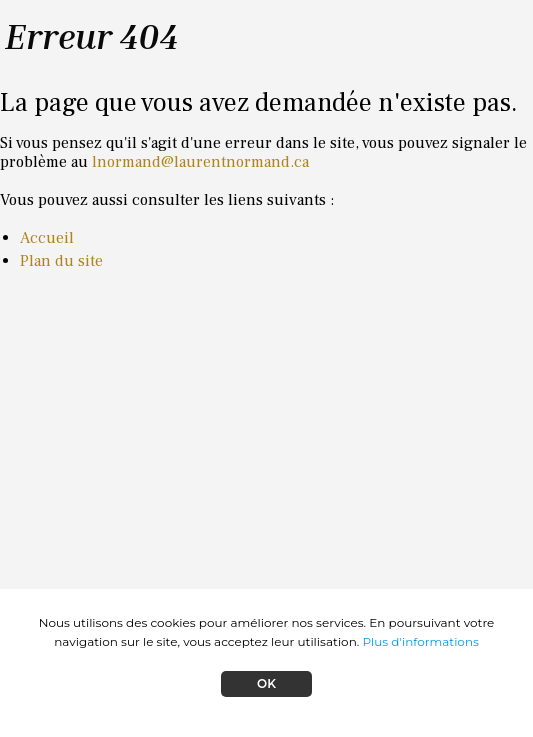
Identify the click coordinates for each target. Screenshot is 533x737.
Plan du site (61, 261)
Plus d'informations (420, 641)
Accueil (47, 238)
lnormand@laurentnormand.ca (200, 162)
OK (266, 683)
